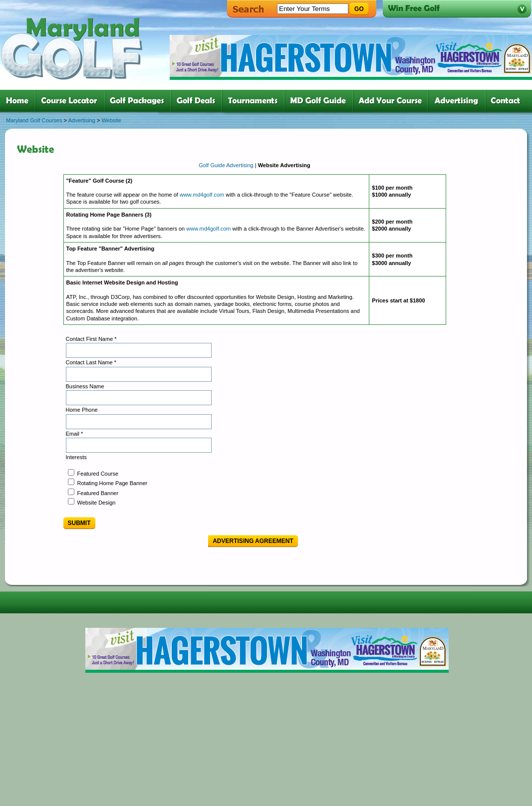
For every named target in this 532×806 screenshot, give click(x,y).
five (255, 101)
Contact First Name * (91, 339)
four (199, 101)
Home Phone (82, 410)
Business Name (85, 386)
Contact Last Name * (91, 362)
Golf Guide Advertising (227, 165)
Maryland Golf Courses (34, 120)
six (321, 101)
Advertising (81, 120)
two (72, 101)
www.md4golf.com (202, 195)
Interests (76, 457)
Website (111, 120)
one (19, 101)
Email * (75, 434)
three (140, 101)
